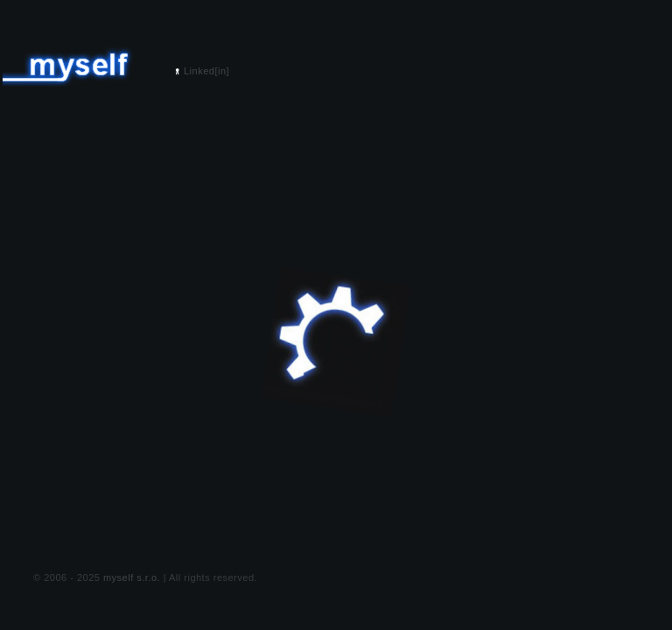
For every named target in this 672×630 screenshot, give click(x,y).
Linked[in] (206, 71)
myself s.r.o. (132, 577)
